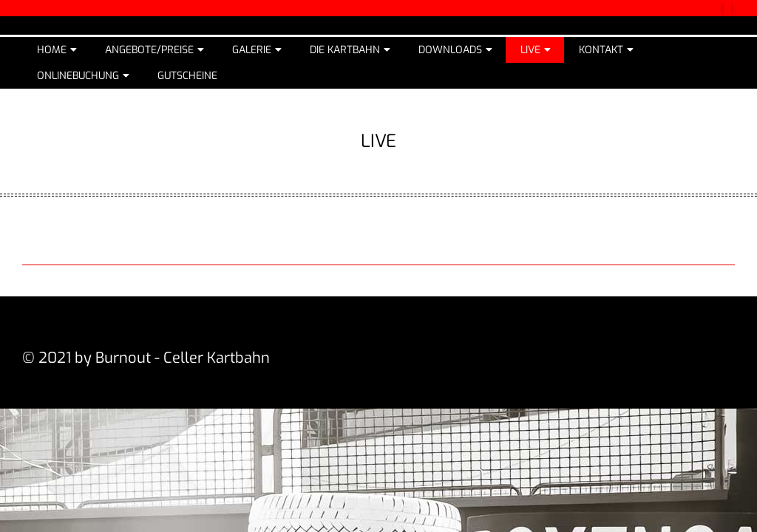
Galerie (252, 50)
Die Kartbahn (345, 50)
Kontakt (601, 50)
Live (530, 50)
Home (52, 50)
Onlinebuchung (78, 76)
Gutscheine (187, 76)
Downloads (450, 50)
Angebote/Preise (149, 50)
